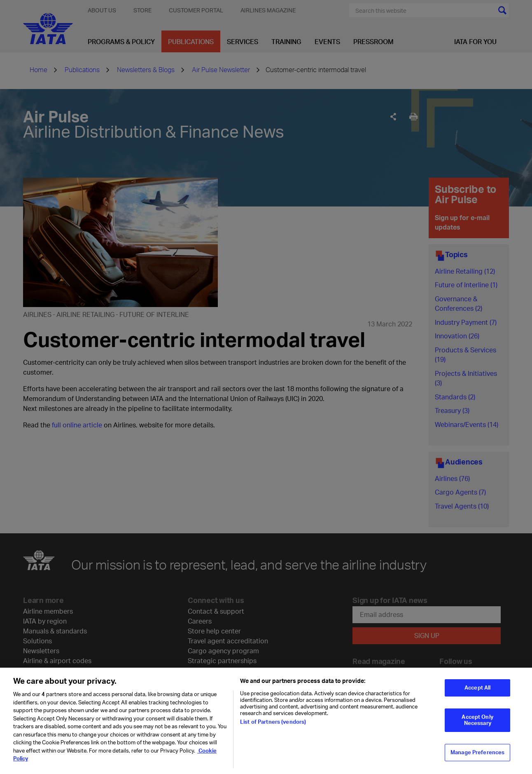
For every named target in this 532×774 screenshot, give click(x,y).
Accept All (477, 690)
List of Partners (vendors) (273, 724)
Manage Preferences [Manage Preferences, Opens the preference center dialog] (477, 755)
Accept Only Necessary (477, 722)
